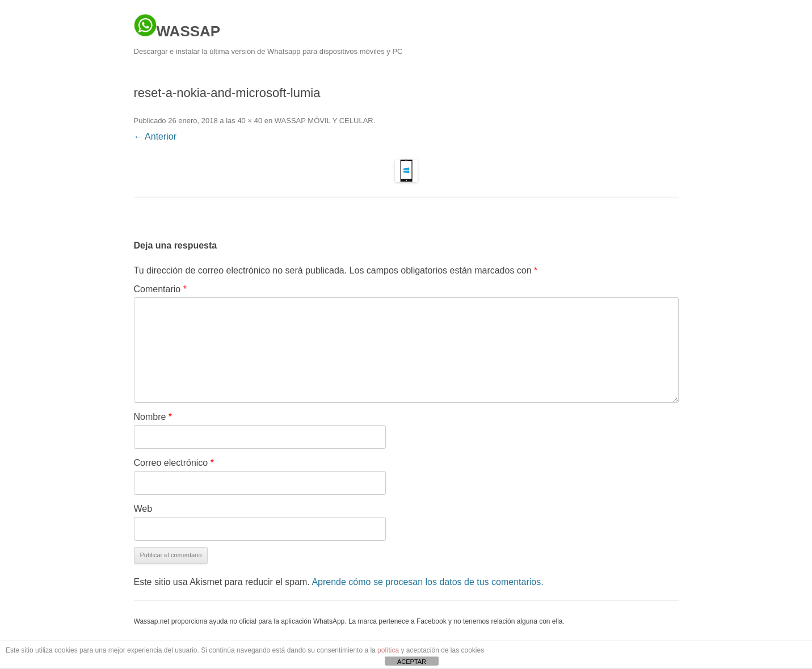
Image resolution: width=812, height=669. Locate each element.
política (388, 650)
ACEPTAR (412, 662)
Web (143, 509)
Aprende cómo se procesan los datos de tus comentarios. (427, 582)
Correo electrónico (174, 463)
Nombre (153, 417)
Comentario (160, 289)
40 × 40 (250, 121)
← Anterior (155, 136)
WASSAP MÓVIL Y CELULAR (324, 121)
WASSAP (177, 27)
